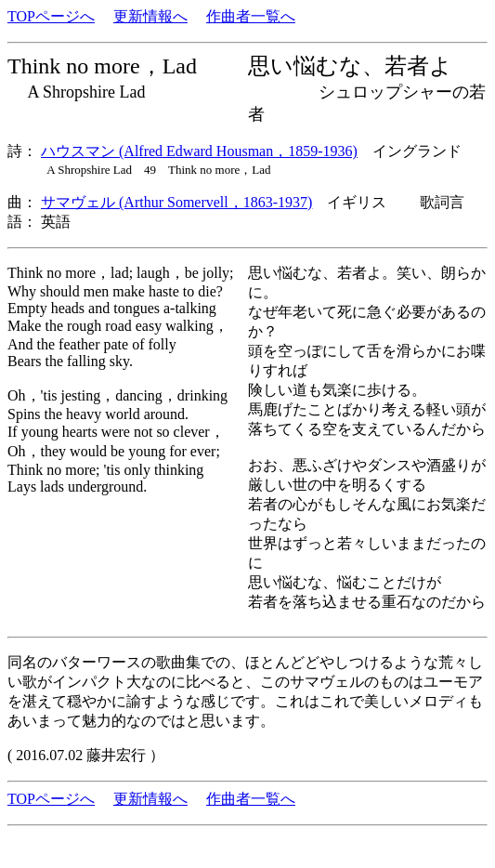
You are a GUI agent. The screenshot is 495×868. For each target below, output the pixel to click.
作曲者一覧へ (251, 16)
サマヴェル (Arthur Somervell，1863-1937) (176, 202)
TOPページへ (51, 16)
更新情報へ (150, 16)
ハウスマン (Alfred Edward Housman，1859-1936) (199, 151)
